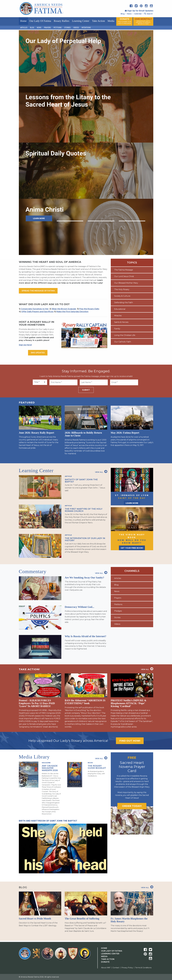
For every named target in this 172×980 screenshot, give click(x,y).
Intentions (86, 28)
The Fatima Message (124, 270)
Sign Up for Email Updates (139, 11)
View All (101, 472)
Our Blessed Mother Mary (126, 283)
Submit (86, 390)
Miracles (118, 316)
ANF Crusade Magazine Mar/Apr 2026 (50, 768)
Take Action (98, 21)
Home (23, 21)
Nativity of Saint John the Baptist (81, 481)
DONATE (124, 21)
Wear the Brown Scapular (64, 309)
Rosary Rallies (62, 21)
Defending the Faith (124, 303)
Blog (123, 14)
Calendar (138, 14)
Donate (105, 962)
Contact (116, 968)
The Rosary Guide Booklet (97, 767)
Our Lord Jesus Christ (124, 276)
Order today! (132, 806)
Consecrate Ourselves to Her (35, 309)
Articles (24, 28)
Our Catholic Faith (123, 342)
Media (111, 21)
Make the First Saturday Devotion (72, 312)
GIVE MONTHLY (143, 21)
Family (117, 329)
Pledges (118, 611)
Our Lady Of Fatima (112, 951)
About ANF (106, 968)
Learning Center (81, 21)
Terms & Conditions (143, 968)
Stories (67, 28)
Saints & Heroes (121, 322)
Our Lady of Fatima (40, 21)
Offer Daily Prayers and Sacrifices (37, 312)
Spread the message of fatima (38, 291)
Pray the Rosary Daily (89, 309)
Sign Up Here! (25, 345)
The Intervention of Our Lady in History (85, 539)
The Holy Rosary (122, 289)
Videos (76, 28)
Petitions (58, 28)
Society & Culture (122, 296)
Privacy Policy (127, 968)
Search (148, 14)
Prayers (47, 28)
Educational (120, 309)
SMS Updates (38, 353)
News (129, 14)
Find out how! (130, 741)
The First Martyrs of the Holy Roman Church (84, 510)
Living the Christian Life (125, 335)
